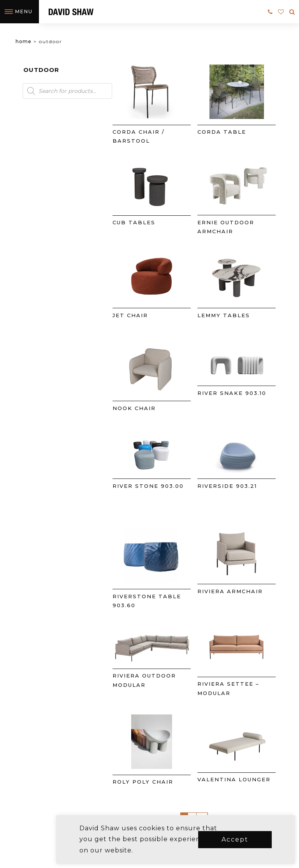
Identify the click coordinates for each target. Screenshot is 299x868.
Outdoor (41, 70)
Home (24, 41)
